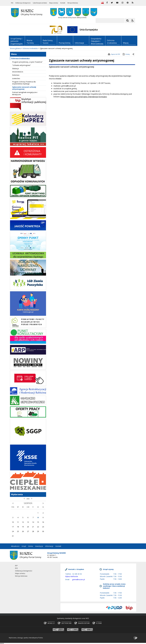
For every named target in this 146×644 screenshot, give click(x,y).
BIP (16, 566)
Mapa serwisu (54, 3)
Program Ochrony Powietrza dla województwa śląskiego (24, 83)
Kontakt (63, 3)
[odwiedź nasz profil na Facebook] (107, 3)
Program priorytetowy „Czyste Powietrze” (27, 62)
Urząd (24, 546)
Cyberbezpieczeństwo (40, 3)
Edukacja (15, 68)
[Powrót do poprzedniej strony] (133, 54)
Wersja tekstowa (73, 3)
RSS (12, 3)
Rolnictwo (16, 75)
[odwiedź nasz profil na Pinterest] (128, 3)
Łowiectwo (16, 78)
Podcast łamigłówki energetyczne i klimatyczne (25, 93)
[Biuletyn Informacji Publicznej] (102, 3)
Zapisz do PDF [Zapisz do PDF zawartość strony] (114, 54)
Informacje (49, 546)
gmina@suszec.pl (79, 579)
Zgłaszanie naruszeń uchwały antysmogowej (24, 88)
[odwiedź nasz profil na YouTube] (117, 3)
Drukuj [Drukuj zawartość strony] (126, 54)
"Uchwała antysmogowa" (21, 65)
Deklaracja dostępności (23, 3)
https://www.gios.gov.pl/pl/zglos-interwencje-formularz (84, 97)
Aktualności (15, 546)
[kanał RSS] (133, 3)
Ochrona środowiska (20, 58)
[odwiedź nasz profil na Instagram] (122, 3)
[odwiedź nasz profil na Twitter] (112, 3)
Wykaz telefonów (72, 576)
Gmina (31, 546)
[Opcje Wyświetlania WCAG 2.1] (133, 21)
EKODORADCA (18, 72)
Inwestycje (39, 546)
